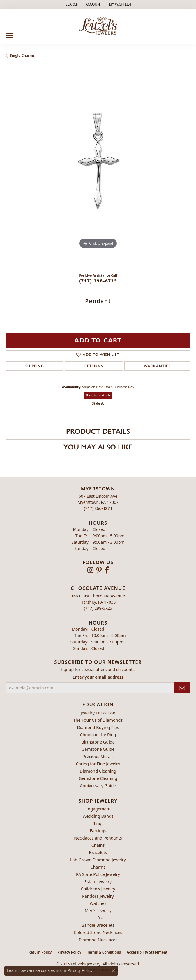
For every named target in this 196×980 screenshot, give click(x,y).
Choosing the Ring (98, 735)
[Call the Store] (98, 508)
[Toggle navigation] (10, 33)
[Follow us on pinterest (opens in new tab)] (99, 570)
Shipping (35, 366)
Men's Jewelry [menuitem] (98, 911)
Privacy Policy (69, 952)
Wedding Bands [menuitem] (98, 816)
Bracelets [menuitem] (98, 852)
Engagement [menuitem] (98, 809)
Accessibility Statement (147, 952)
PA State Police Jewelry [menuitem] (98, 874)
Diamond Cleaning (98, 771)
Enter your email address (98, 677)
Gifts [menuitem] (98, 918)
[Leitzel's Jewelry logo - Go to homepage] (98, 26)
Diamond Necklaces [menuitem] (98, 940)
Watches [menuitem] (98, 903)
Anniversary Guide (98, 786)
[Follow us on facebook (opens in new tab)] (107, 570)
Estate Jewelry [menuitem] (98, 882)
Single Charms (22, 55)
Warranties (157, 366)
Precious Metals (98, 756)
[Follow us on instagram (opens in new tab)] (90, 570)
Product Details (98, 431)
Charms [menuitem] (98, 867)
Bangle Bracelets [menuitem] (98, 925)
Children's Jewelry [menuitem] (98, 889)
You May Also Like (98, 447)
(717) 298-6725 (98, 281)
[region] (98, 168)
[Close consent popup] (113, 971)
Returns (94, 366)
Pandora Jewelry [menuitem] (98, 896)
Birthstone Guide (98, 742)
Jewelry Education (98, 713)
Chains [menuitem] (98, 845)
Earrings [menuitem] (98, 831)
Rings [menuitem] (98, 823)
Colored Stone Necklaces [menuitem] (98, 932)
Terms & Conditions (104, 952)
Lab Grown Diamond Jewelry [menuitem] (98, 860)
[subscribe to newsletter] (182, 688)
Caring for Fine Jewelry (98, 764)
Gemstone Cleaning (98, 778)
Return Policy (40, 952)
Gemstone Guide (98, 749)
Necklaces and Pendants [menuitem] (98, 838)
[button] (71, 4)
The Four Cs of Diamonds (98, 720)
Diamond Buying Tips (98, 727)
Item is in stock (98, 395)
